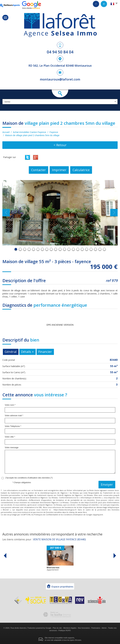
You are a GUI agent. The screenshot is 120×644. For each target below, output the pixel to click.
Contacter (38, 170)
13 (69, 249)
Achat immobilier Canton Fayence (30, 132)
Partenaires (96, 628)
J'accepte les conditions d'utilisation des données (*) (29, 478)
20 (100, 249)
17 (87, 249)
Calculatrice (81, 170)
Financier (45, 352)
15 (78, 249)
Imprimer (59, 170)
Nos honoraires (84, 628)
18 (91, 249)
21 (104, 249)
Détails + (27, 352)
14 (73, 249)
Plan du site (57, 628)
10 (56, 249)
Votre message (12, 447)
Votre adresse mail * (14, 415)
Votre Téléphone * (13, 426)
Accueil (6, 132)
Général (11, 352)
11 (60, 249)
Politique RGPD (65, 630)
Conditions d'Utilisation (73, 515)
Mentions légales (70, 628)
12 (65, 249)
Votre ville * (10, 437)
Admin (104, 628)
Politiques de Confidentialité (46, 515)
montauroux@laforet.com (60, 79)
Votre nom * (10, 405)
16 (82, 249)
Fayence (54, 132)
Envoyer (107, 484)
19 (95, 249)
